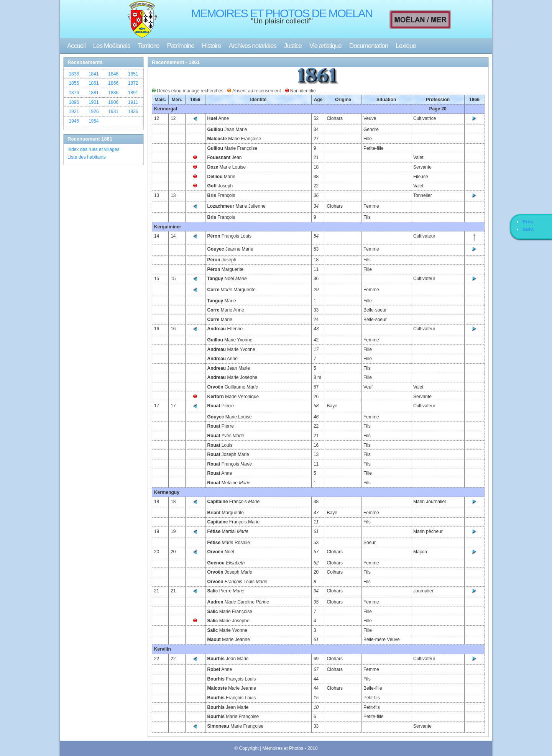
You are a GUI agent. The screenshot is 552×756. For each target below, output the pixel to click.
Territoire (148, 46)
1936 (133, 112)
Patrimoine (181, 46)
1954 (94, 121)
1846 (113, 74)
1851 (133, 74)
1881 (94, 93)
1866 (113, 83)
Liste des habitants (87, 157)
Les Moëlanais (112, 46)
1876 (74, 93)
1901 (94, 102)
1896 (74, 102)
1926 (94, 112)
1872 (133, 83)
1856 (74, 83)
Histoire (212, 46)
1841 (94, 74)
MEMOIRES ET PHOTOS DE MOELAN (282, 13)
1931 (113, 112)
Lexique (406, 46)
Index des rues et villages (93, 149)
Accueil (76, 46)
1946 (74, 121)
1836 (74, 74)
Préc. (529, 222)
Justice (293, 46)
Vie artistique (325, 46)
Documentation (369, 46)
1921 (74, 112)
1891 (133, 93)
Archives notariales (252, 46)
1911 (133, 102)
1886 (113, 93)
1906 (113, 102)
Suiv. (528, 229)
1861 (94, 83)
